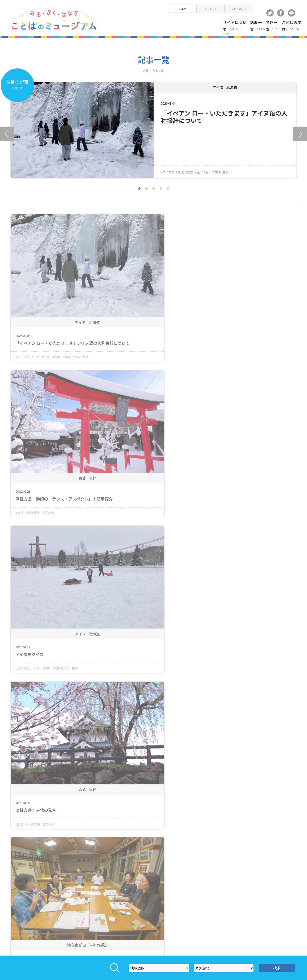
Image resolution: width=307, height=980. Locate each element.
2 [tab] (146, 193)
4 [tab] (161, 193)
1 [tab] (139, 193)
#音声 (198, 176)
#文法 (180, 176)
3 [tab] (154, 193)
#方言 (189, 176)
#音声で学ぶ (212, 176)
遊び (226, 176)
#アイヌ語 (167, 176)
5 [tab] (168, 193)
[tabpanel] (154, 138)
